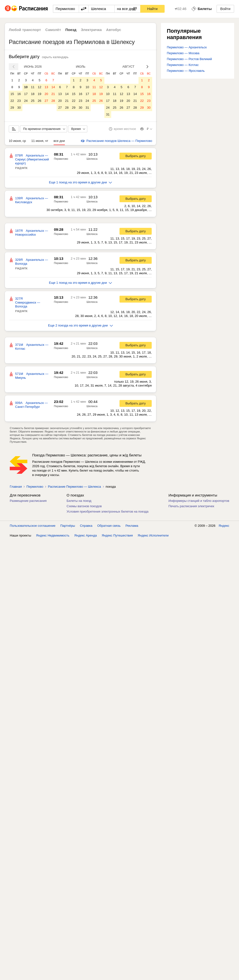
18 (33, 94)
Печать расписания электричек (191, 506)
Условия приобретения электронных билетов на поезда (108, 511)
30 (19, 108)
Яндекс (224, 526)
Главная (16, 487)
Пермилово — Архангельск (187, 47)
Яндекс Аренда (86, 535)
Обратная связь (109, 526)
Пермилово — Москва (183, 53)
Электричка (91, 30)
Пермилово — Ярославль (186, 71)
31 (87, 108)
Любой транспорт (25, 30)
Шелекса (92, 159)
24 (26, 101)
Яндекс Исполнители (153, 535)
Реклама (132, 526)
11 (33, 87)
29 (12, 108)
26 (40, 101)
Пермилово (61, 159)
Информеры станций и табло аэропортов (199, 501)
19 (40, 94)
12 (40, 87)
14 (53, 87)
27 (46, 101)
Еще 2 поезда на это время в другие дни (80, 325)
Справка (86, 526)
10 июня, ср (17, 141)
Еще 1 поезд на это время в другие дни (81, 182)
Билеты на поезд (79, 501)
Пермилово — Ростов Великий (189, 59)
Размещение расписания (28, 501)
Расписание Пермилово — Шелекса (74, 487)
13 (46, 87)
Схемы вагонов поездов (84, 506)
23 (19, 101)
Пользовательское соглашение (33, 526)
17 (26, 94)
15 (12, 94)
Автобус (114, 30)
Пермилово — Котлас (183, 65)
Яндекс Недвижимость (53, 535)
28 (53, 101)
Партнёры (68, 526)
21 (53, 94)
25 (33, 101)
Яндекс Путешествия (117, 535)
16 (19, 94)
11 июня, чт (40, 141)
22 (12, 101)
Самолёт (53, 30)
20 (46, 94)
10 (26, 87)
